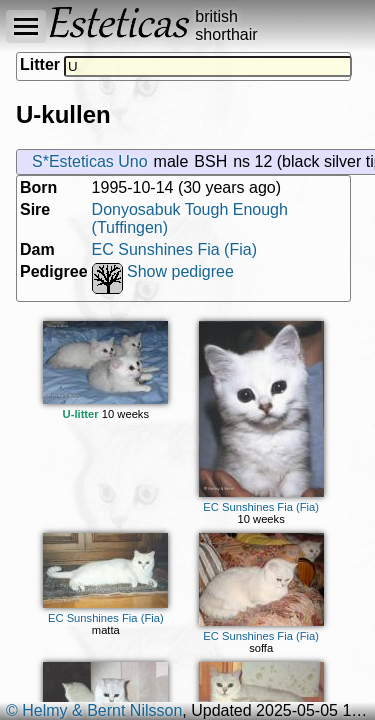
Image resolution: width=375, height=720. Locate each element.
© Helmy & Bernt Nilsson (94, 710)
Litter (40, 64)
